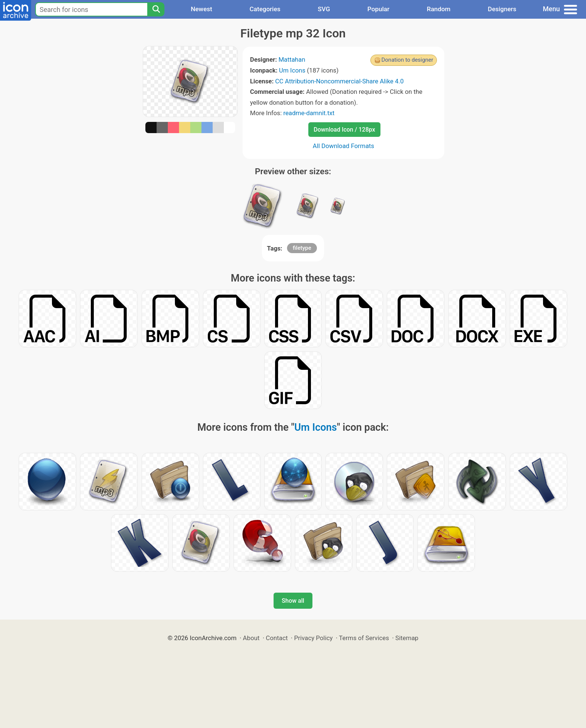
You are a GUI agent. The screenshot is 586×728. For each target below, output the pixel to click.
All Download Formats (344, 146)
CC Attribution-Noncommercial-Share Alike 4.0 (339, 81)
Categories (265, 9)
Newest (201, 9)
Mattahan (292, 59)
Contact (277, 638)
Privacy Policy (313, 638)
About (251, 638)
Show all (293, 601)
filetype (302, 248)
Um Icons (292, 70)
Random (439, 9)
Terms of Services (364, 638)
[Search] (156, 9)
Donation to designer (407, 60)
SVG (324, 9)
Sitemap (407, 638)
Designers (502, 9)
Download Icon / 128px (344, 130)
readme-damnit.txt (309, 113)
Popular (378, 9)
